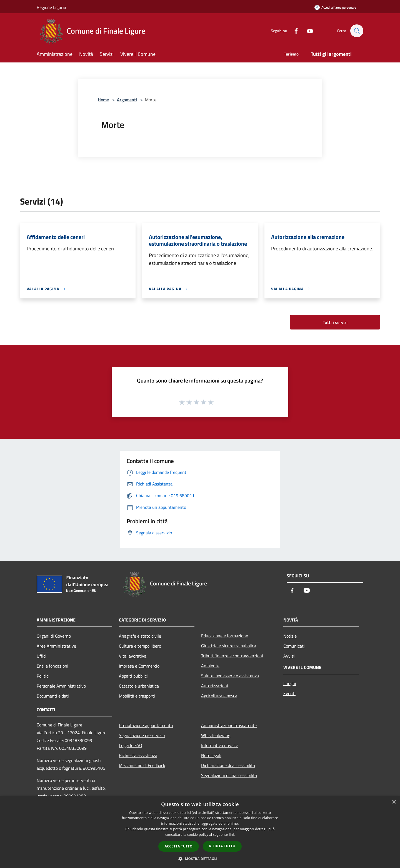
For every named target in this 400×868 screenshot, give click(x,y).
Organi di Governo (54, 636)
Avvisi (289, 656)
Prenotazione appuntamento (146, 725)
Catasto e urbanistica (139, 686)
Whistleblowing (216, 735)
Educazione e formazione (225, 636)
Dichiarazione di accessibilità (228, 765)
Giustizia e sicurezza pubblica (229, 646)
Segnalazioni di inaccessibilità (229, 775)
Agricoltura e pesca (219, 696)
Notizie (290, 636)
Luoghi (290, 683)
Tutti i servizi (335, 322)
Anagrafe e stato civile (140, 636)
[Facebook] (293, 31)
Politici (43, 676)
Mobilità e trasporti (137, 696)
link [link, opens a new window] (232, 835)
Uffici (42, 656)
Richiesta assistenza (138, 755)
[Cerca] (357, 31)
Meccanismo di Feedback (142, 765)
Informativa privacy (219, 745)
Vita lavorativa (133, 656)
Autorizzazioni (215, 686)
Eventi (289, 693)
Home (103, 100)
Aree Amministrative (56, 646)
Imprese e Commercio (139, 666)
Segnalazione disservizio (142, 735)
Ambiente (210, 666)
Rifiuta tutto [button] (222, 846)
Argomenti (127, 100)
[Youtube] (307, 31)
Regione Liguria (51, 7)
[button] (200, 859)
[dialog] (200, 832)
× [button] (394, 802)
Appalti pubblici (133, 676)
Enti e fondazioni (52, 666)
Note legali (211, 755)
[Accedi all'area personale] (335, 7)
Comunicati (294, 646)
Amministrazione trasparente (229, 725)
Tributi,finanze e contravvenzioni (232, 656)
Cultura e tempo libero (140, 646)
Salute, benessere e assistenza (230, 676)
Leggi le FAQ (131, 745)
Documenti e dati (53, 696)
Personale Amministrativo (61, 686)
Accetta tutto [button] (179, 846)
